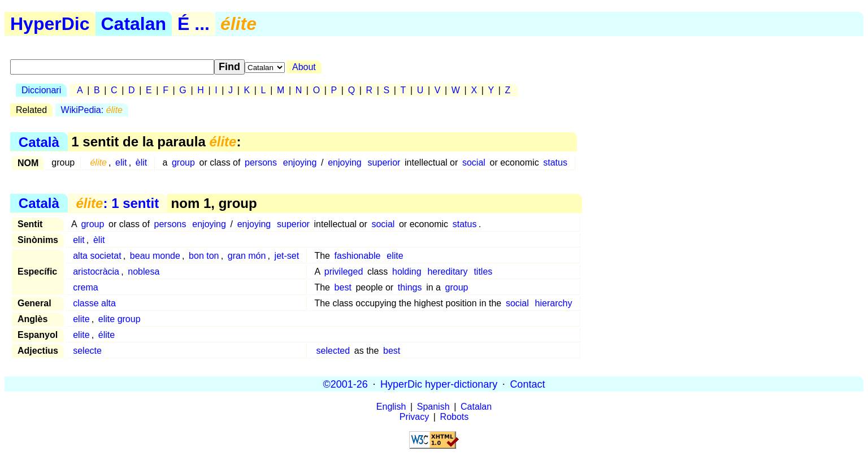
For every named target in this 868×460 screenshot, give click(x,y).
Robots (455, 417)
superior (384, 162)
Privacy (414, 417)
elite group (120, 319)
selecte (87, 351)
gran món (247, 256)
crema (85, 287)
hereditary (447, 272)
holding (407, 272)
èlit (141, 162)
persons (261, 162)
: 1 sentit (117, 203)
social (474, 162)
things (410, 287)
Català (39, 142)
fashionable (358, 256)
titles (483, 272)
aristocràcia (96, 272)
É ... (194, 24)
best (343, 287)
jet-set (287, 256)
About (304, 67)
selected (333, 351)
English (391, 407)
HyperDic (50, 24)
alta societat (97, 256)
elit (121, 162)
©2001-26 (346, 384)
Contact (527, 384)
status (555, 162)
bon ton (204, 256)
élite (107, 335)
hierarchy (554, 303)
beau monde (155, 256)
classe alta (94, 303)
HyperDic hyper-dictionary (439, 384)
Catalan (134, 24)
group (183, 162)
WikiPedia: (92, 110)
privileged (344, 272)
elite (395, 256)
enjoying (300, 162)
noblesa (144, 272)
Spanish (433, 407)
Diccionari (41, 90)
